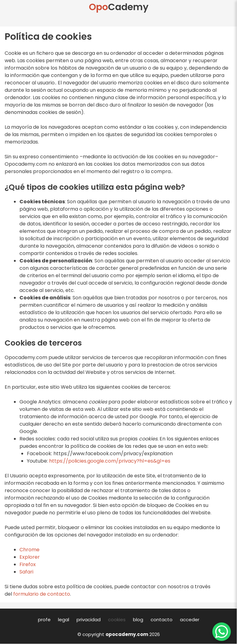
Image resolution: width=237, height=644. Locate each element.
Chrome (29, 550)
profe (44, 620)
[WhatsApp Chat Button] (222, 632)
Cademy (119, 7)
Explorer (30, 557)
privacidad (89, 620)
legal (64, 620)
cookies (117, 620)
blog (138, 620)
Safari (26, 572)
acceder (190, 620)
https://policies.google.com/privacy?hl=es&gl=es (110, 461)
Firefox (28, 564)
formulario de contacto (42, 594)
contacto (162, 620)
